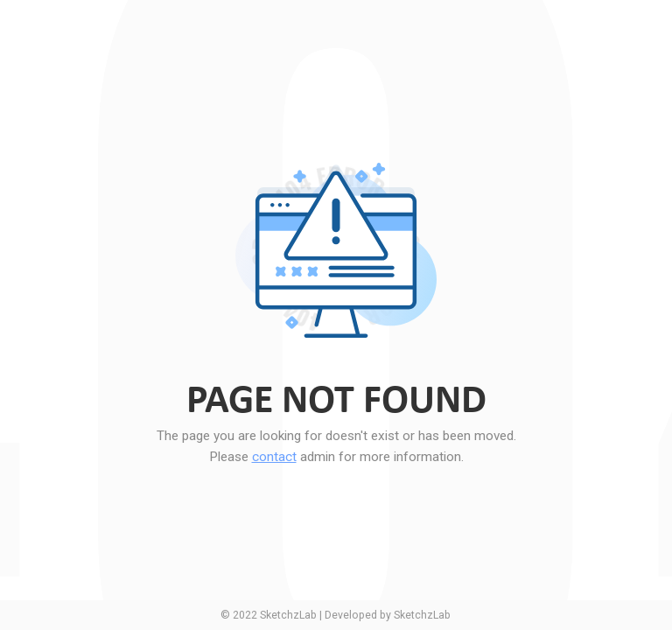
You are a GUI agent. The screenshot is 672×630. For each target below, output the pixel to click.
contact (274, 457)
